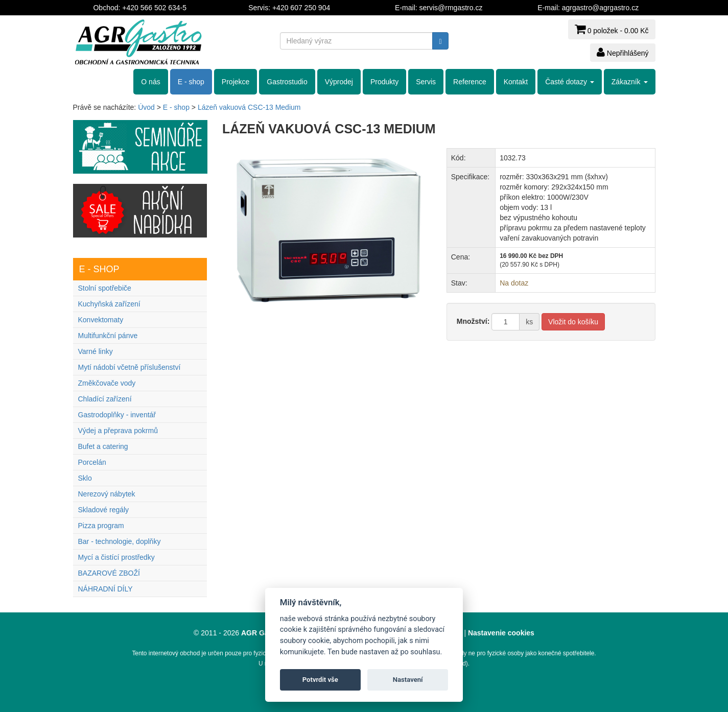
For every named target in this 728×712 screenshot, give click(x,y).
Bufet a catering (103, 446)
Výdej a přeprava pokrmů (118, 431)
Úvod (146, 107)
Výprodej (339, 82)
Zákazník (630, 82)
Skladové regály (104, 510)
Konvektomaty (101, 320)
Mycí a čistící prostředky (116, 557)
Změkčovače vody (107, 383)
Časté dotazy (570, 82)
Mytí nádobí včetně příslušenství (130, 367)
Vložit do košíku (573, 322)
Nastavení (408, 680)
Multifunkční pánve (108, 336)
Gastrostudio (287, 82)
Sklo (85, 478)
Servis (426, 82)
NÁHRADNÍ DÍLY (105, 589)
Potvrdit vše (320, 680)
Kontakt (516, 82)
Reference (470, 82)
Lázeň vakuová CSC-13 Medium (249, 107)
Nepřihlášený (623, 52)
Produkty (384, 82)
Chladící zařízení (105, 399)
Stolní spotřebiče (105, 288)
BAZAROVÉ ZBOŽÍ (109, 573)
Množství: (473, 321)
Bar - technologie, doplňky (120, 541)
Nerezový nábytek (107, 494)
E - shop (191, 82)
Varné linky (96, 351)
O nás (150, 82)
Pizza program (101, 526)
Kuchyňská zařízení (109, 304)
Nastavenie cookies (501, 633)
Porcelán (92, 462)
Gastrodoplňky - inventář (117, 415)
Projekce (236, 82)
